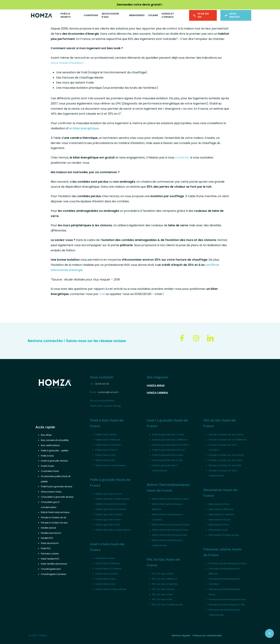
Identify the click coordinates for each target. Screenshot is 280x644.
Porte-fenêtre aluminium (54, 564)
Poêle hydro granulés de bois (57, 486)
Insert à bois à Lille (105, 584)
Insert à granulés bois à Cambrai (170, 445)
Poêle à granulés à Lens (108, 520)
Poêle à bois (47, 456)
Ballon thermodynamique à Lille (170, 535)
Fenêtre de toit (48, 528)
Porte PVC (46, 548)
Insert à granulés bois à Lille (167, 460)
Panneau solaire (50, 554)
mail (102, 294)
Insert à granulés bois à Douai (168, 450)
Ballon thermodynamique (55, 512)
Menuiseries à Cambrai (221, 514)
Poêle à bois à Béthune (108, 440)
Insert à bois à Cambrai (108, 569)
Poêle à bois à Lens (106, 455)
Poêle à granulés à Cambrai (111, 509)
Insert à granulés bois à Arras (168, 434)
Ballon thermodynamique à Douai (171, 525)
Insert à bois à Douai (107, 574)
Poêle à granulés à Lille (108, 525)
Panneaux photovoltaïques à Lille (227, 605)
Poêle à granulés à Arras (109, 494)
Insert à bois (47, 466)
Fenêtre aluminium (51, 533)
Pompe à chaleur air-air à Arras (226, 434)
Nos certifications (50, 445)
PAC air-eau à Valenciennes (167, 605)
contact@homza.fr (108, 392)
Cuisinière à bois (50, 471)
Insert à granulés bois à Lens (168, 455)
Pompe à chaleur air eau (54, 523)
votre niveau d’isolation (67, 63)
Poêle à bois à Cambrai (108, 445)
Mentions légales (181, 636)
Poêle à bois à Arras (106, 434)
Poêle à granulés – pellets (55, 451)
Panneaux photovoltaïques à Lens (227, 599)
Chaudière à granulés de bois (57, 497)
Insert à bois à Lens (106, 579)
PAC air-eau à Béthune (165, 579)
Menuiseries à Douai (220, 520)
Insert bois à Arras (105, 558)
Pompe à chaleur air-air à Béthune (228, 440)
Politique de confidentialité (207, 636)
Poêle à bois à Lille (105, 460)
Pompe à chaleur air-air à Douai (226, 455)
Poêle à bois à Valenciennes (111, 465)
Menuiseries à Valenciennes (224, 535)
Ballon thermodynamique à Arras (171, 499)
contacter (182, 158)
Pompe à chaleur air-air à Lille (225, 465)
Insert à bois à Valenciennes (111, 589)
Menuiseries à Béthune (221, 509)
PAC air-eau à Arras (163, 574)
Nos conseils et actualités (55, 440)
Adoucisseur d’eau (51, 492)
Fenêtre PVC (47, 538)
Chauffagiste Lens (51, 569)
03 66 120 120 (102, 384)
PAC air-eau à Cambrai (165, 584)
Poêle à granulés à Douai (109, 514)
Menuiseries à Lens (219, 525)
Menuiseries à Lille (218, 530)
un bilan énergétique (84, 128)
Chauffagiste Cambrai (53, 574)
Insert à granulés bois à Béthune (170, 440)
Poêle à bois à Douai (106, 450)
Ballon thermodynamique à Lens (170, 530)
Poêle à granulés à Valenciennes (113, 530)
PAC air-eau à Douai (163, 589)
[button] (156, 386)
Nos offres (46, 435)
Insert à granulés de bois (54, 461)
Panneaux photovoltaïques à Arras (228, 563)
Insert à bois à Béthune (108, 563)
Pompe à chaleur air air (54, 517)
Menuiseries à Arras (219, 504)
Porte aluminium (50, 543)
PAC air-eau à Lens (162, 594)
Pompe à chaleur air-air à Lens (226, 460)
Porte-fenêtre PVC (50, 559)
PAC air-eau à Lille (162, 599)
